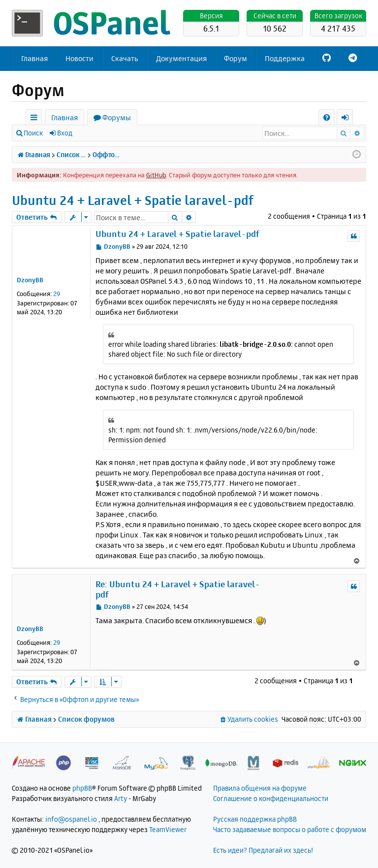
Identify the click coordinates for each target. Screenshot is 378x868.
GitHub (156, 175)
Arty (121, 798)
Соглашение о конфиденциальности (271, 798)
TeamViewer (168, 829)
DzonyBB (30, 280)
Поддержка (285, 58)
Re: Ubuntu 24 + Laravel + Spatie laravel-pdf (178, 589)
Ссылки (36, 119)
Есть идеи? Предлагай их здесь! (263, 850)
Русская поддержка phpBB (255, 819)
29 (57, 294)
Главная (34, 58)
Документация (181, 58)
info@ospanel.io (71, 819)
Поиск (33, 133)
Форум (236, 58)
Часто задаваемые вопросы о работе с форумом (290, 829)
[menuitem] (327, 117)
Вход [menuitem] (348, 119)
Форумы (117, 117)
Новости (79, 58)
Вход (65, 133)
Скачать (125, 58)
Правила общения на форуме (260, 788)
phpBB (82, 788)
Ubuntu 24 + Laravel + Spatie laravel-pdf (133, 200)
